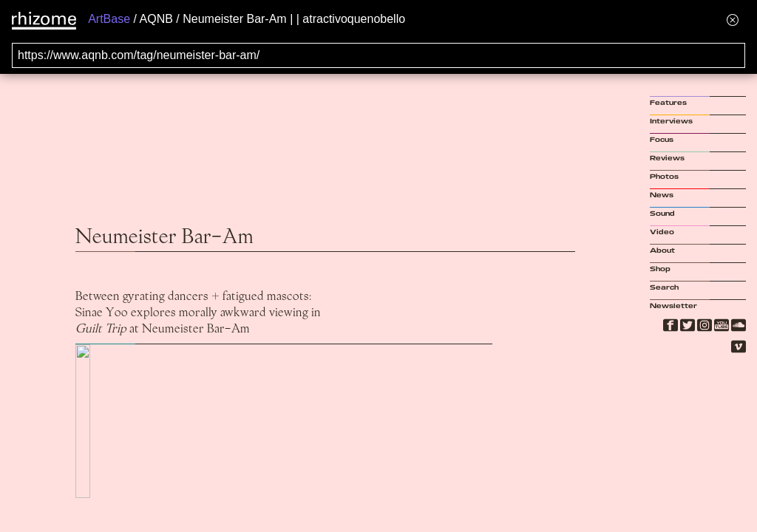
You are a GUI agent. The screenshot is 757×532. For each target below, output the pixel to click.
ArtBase (109, 19)
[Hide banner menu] (733, 20)
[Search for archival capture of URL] (378, 55)
